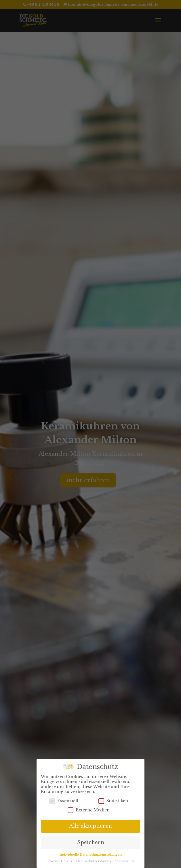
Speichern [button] (91, 841)
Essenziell (64, 799)
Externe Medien (89, 808)
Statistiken (113, 799)
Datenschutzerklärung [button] (94, 860)
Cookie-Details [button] (60, 860)
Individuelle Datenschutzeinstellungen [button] (91, 853)
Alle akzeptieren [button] (90, 824)
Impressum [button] (124, 860)
